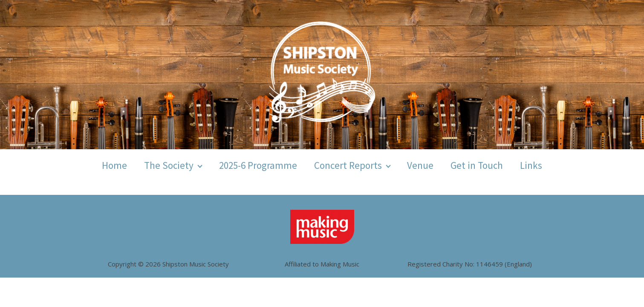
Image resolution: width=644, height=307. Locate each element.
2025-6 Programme (258, 165)
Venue (420, 165)
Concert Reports (348, 165)
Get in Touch (477, 165)
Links (531, 165)
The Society (169, 165)
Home (114, 165)
